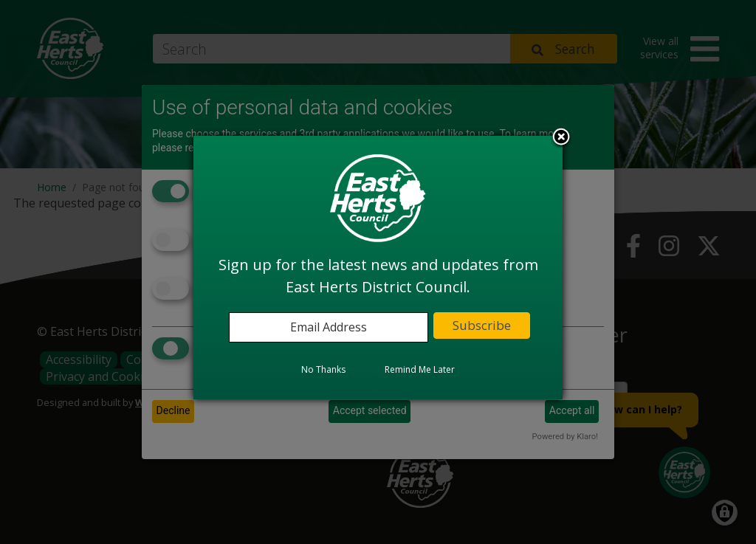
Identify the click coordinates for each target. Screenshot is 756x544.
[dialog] (378, 267)
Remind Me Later (420, 369)
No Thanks (323, 369)
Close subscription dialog (561, 138)
